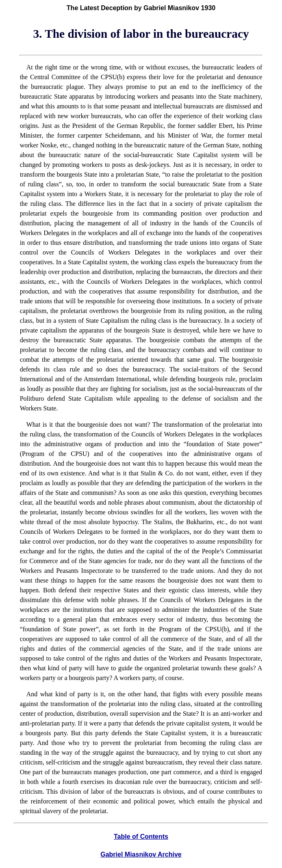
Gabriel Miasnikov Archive (141, 854)
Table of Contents (141, 837)
